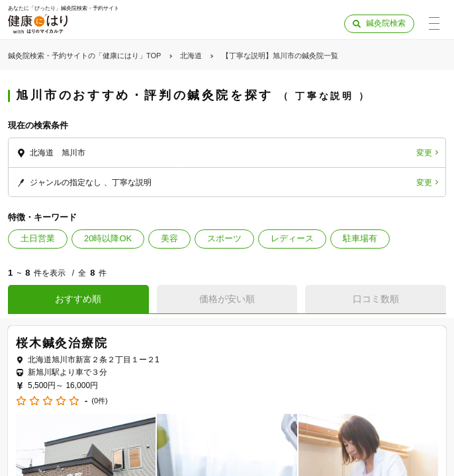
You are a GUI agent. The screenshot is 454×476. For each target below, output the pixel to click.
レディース (292, 238)
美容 (169, 238)
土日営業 (38, 238)
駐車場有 (360, 238)
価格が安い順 (227, 299)
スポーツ (224, 238)
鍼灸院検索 (386, 23)
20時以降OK (108, 238)
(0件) (99, 401)
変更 (424, 153)
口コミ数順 (376, 299)
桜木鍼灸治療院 (62, 343)
